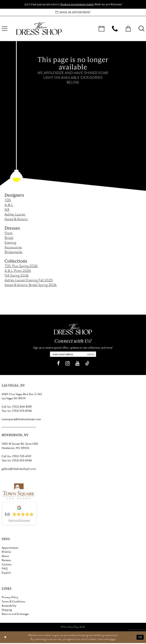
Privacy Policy (10, 598)
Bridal (9, 238)
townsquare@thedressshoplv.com (21, 420)
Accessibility (9, 607)
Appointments (10, 549)
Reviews (6, 561)
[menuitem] (102, 29)
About (5, 557)
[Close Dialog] (6, 638)
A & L (9, 205)
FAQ (5, 570)
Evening (10, 243)
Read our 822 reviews (19, 521)
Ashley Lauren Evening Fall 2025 (29, 280)
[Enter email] (73, 355)
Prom (9, 233)
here (113, 640)
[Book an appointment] (73, 13)
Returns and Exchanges (15, 615)
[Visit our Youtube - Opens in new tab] (77, 364)
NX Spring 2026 (17, 276)
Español (6, 574)
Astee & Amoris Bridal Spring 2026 (31, 285)
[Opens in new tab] (18, 492)
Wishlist (6, 553)
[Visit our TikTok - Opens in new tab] (87, 364)
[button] (128, 29)
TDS (8, 200)
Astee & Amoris (16, 219)
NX (7, 210)
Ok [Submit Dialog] (140, 638)
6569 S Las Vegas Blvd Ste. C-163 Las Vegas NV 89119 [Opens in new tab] (22, 397)
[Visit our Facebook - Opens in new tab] (58, 364)
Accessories (13, 248)
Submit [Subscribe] (93, 355)
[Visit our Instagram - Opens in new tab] (68, 364)
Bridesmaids (13, 252)
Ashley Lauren (15, 215)
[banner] (39, 29)
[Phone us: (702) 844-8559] (115, 29)
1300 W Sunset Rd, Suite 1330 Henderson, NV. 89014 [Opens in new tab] (20, 447)
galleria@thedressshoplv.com (19, 470)
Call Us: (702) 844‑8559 (17, 408)
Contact (7, 566)
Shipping (7, 611)
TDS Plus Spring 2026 (21, 266)
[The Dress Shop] (73, 329)
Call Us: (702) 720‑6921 (17, 457)
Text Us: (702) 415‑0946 (17, 412)
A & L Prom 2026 (18, 271)
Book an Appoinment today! (77, 5)
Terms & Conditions (13, 603)
